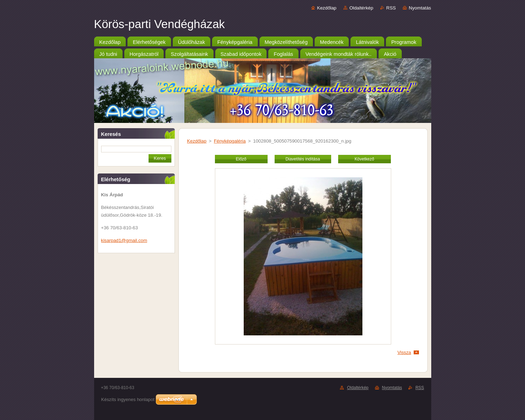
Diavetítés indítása (303, 159)
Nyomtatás (420, 8)
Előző (241, 159)
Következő (365, 159)
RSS (391, 8)
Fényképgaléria (230, 141)
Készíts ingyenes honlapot (128, 399)
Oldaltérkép (361, 8)
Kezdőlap (327, 8)
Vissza (404, 352)
